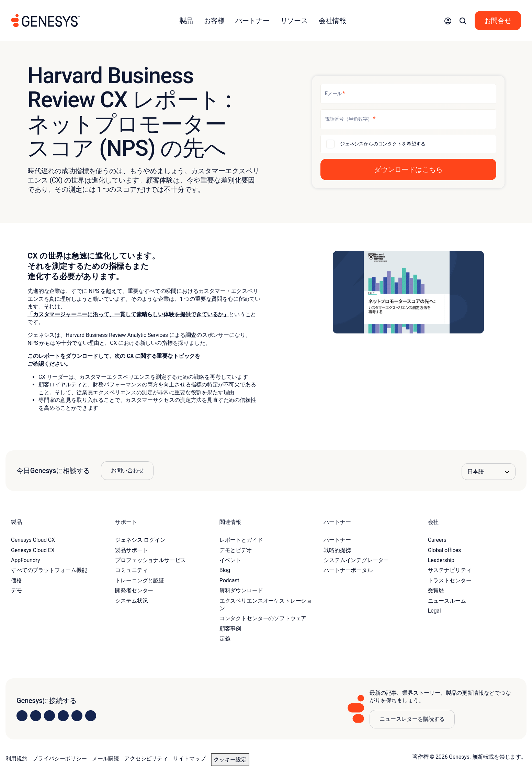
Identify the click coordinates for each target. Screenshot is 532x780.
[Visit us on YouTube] (77, 716)
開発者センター (134, 590)
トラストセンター (450, 580)
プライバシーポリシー (59, 759)
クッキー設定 (230, 760)
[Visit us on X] (49, 716)
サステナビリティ (450, 570)
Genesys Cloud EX (33, 550)
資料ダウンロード (241, 590)
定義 (225, 639)
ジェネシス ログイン (140, 540)
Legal (434, 611)
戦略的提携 (337, 550)
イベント (230, 560)
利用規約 (16, 759)
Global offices (444, 550)
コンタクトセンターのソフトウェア (263, 618)
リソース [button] (294, 21)
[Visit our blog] (91, 716)
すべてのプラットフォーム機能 (49, 570)
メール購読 (106, 759)
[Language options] (489, 472)
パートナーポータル (348, 570)
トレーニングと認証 (140, 580)
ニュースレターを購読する (412, 719)
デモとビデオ (236, 550)
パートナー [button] (252, 21)
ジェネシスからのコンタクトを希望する (383, 144)
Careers (437, 540)
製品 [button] (186, 21)
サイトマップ (189, 759)
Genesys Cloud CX (33, 540)
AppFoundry (25, 560)
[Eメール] (408, 94)
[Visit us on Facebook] (63, 716)
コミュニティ (131, 570)
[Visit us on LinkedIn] (22, 716)
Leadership (441, 560)
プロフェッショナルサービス (150, 560)
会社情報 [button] (332, 21)
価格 (16, 580)
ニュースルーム (447, 601)
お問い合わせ (127, 470)
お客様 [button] (214, 21)
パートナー (337, 540)
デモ (16, 590)
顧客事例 (230, 629)
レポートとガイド (241, 540)
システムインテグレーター (356, 560)
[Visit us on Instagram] (36, 716)
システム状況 (131, 601)
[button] (448, 21)
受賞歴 (436, 590)
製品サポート (131, 550)
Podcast (229, 580)
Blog (225, 570)
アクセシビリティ (146, 759)
